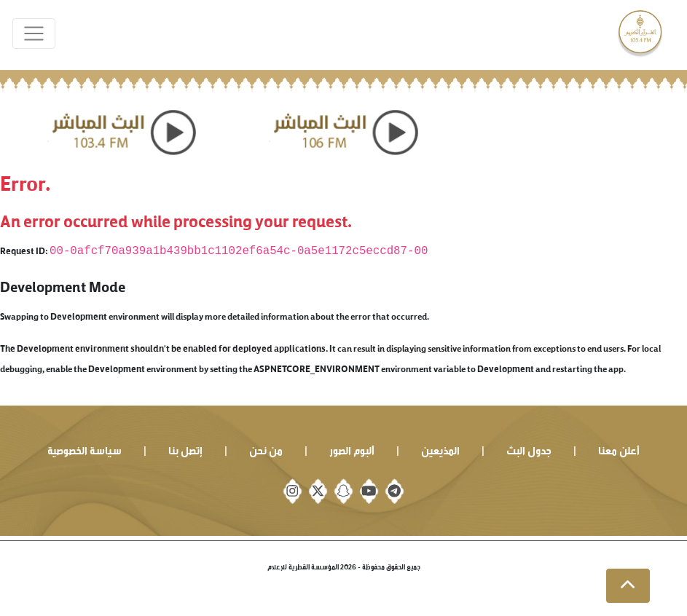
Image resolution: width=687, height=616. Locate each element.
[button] (628, 586)
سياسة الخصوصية (85, 449)
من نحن (266, 449)
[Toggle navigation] (34, 34)
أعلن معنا (619, 449)
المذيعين (440, 449)
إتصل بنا (185, 449)
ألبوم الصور (352, 449)
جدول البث (529, 449)
